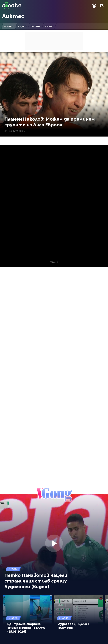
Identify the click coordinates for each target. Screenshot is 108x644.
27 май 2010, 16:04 (15, 131)
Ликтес (13, 16)
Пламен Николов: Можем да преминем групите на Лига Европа (50, 122)
